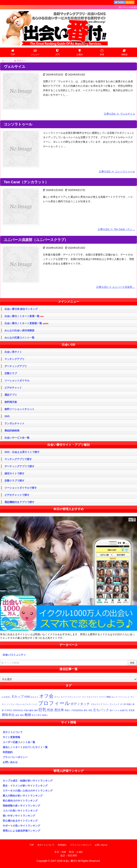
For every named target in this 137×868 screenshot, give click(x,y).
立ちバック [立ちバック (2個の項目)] (101, 710)
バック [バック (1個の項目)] (34, 704)
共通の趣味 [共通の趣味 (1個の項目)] (28, 710)
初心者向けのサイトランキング (20, 801)
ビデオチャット (13, 388)
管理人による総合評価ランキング (21, 831)
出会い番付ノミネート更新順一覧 (26, 323)
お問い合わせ (10, 762)
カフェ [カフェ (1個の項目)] (57, 697)
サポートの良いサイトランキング (21, 826)
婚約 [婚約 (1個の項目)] (36, 710)
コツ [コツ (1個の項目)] (84, 697)
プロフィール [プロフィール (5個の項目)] (54, 703)
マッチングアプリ (14, 359)
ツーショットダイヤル (17, 380)
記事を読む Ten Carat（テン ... (116, 229)
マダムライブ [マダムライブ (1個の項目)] (96, 704)
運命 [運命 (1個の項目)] (22, 715)
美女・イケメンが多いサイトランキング (25, 786)
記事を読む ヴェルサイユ (120, 114)
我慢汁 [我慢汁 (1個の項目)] (68, 710)
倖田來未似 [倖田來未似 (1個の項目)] (18, 710)
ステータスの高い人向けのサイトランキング (28, 791)
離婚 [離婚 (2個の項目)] (28, 715)
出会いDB (68, 345)
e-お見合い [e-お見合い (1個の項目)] (7, 697)
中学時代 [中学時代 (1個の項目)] (8, 710)
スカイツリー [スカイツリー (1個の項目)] (92, 697)
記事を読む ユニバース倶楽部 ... (116, 287)
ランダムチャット (14, 423)
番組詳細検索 (12, 431)
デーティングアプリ (16, 366)
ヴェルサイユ (14, 67)
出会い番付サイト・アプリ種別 (68, 445)
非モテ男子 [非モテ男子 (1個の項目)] (37, 715)
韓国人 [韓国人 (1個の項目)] (45, 715)
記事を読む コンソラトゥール (117, 171)
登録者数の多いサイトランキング (21, 806)
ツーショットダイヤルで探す (21, 488)
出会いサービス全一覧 (17, 438)
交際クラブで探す (14, 481)
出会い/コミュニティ (14, 655)
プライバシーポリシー (15, 757)
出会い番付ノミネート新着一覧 (24, 316)
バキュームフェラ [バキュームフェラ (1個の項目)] (23, 704)
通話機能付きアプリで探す (19, 502)
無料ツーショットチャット (19, 409)
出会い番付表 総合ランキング (21, 309)
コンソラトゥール (18, 124)
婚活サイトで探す (14, 473)
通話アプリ (11, 395)
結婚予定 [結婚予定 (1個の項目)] (124, 710)
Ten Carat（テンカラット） (26, 182)
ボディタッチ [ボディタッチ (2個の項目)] (80, 704)
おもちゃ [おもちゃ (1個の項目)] (35, 697)
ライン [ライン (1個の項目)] (106, 704)
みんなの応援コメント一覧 (19, 338)
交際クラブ (11, 373)
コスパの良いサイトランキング (20, 811)
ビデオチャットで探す (17, 495)
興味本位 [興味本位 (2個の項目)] (8, 715)
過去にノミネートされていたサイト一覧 (25, 747)
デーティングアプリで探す (19, 466)
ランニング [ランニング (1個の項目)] (114, 704)
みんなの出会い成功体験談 (19, 330)
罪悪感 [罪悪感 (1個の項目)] (132, 710)
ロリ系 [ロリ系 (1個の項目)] (123, 704)
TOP (32, 845)
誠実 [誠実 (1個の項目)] (17, 715)
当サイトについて (13, 732)
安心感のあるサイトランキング (20, 821)
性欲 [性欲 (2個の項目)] (50, 710)
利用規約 (8, 752)
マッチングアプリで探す (18, 459)
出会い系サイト (13, 352)
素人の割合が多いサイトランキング (23, 796)
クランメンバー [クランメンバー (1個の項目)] (74, 697)
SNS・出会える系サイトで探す (22, 452)
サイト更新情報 (11, 737)
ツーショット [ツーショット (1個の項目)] (124, 697)
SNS (7, 416)
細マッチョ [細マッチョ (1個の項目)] (115, 710)
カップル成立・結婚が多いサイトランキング (28, 781)
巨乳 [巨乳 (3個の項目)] (42, 710)
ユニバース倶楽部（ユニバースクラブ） (36, 240)
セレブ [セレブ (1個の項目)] (114, 697)
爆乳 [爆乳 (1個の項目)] (86, 710)
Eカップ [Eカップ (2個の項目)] (18, 697)
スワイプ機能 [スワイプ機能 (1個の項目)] (105, 697)
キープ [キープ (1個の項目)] (64, 697)
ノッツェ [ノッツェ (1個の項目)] (10, 704)
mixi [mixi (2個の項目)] (27, 697)
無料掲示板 (11, 402)
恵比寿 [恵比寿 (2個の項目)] (59, 710)
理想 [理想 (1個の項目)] (90, 710)
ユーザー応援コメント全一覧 (19, 742)
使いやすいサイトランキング (19, 816)
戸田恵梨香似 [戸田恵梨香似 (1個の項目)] (77, 710)
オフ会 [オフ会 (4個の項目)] (46, 696)
